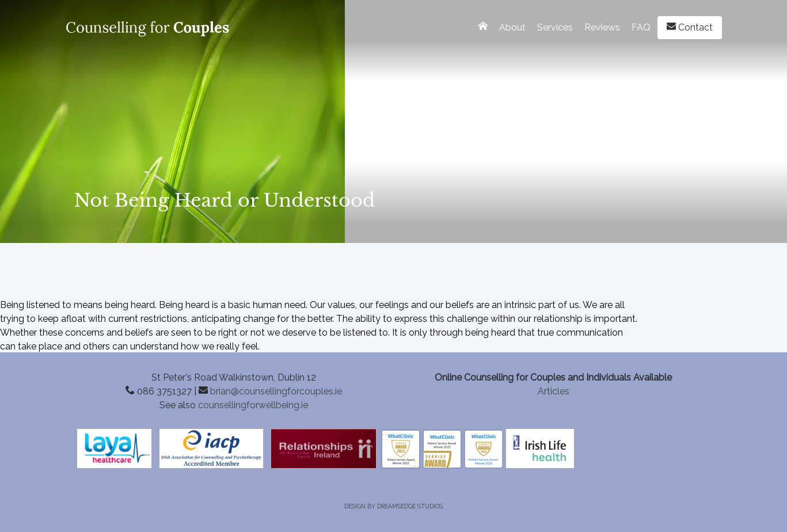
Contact (690, 27)
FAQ (641, 27)
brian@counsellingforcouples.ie (276, 391)
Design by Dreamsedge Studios (393, 506)
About (512, 27)
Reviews (602, 27)
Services (555, 27)
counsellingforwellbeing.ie (253, 405)
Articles (554, 391)
